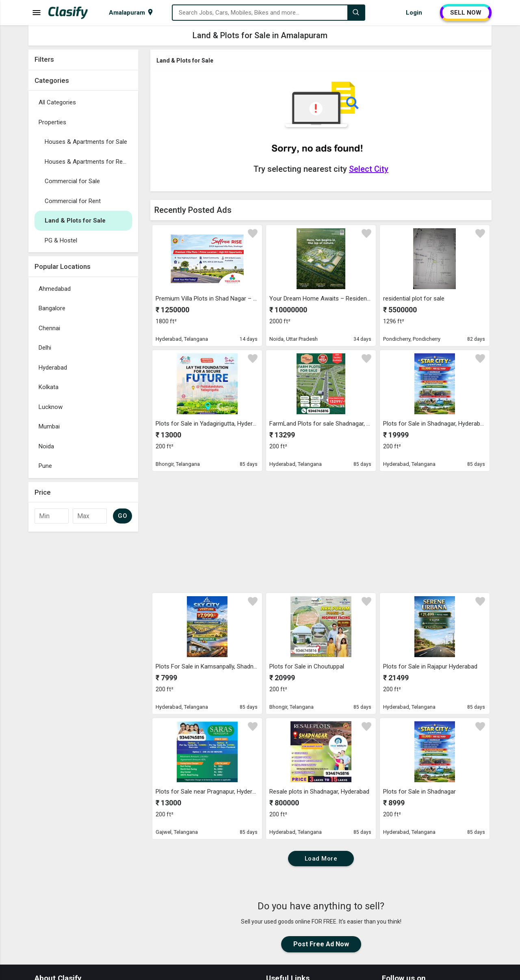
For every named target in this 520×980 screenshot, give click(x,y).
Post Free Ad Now (321, 944)
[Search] (356, 13)
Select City (369, 169)
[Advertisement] (83, 658)
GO (122, 516)
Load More (321, 859)
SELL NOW (466, 13)
